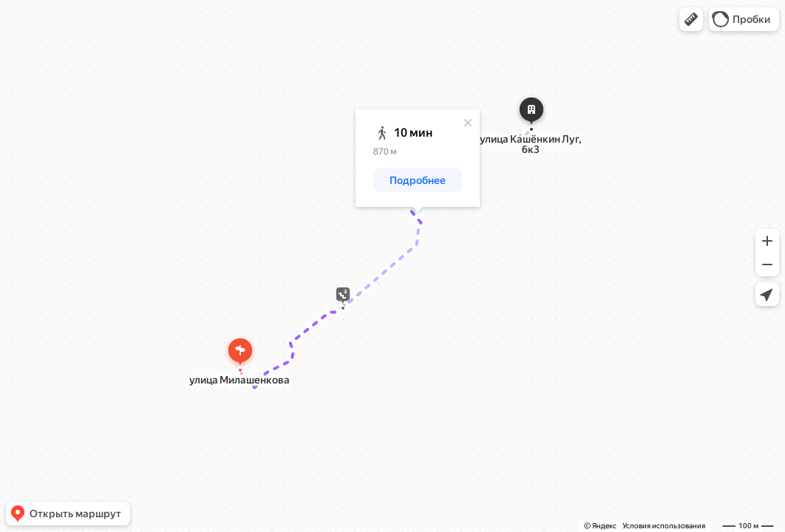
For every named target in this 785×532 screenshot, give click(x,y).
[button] (691, 19)
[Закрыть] (468, 123)
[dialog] (418, 158)
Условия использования (664, 526)
